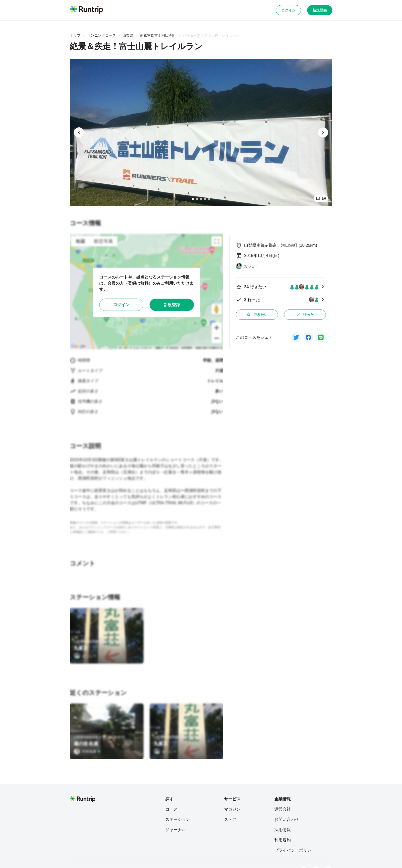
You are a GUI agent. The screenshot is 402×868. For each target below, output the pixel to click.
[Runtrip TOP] (86, 10)
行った (305, 314)
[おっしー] (85, 656)
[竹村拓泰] (87, 751)
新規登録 (320, 10)
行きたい (257, 314)
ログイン (288, 10)
